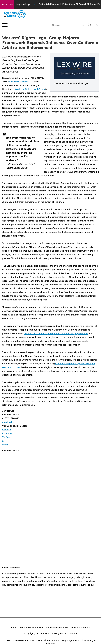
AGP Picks (7, 4)
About (14, 627)
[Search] (65, 25)
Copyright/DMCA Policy (36, 633)
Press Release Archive (31, 627)
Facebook (7, 433)
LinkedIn (7, 430)
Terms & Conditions (80, 627)
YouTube (7, 437)
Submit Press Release (57, 627)
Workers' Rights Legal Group (30, 89)
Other (5, 445)
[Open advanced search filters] (90, 25)
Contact (73, 633)
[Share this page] (97, 25)
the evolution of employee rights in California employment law (56, 333)
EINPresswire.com (18, 82)
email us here (9, 422)
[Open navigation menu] (5, 25)
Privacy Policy (59, 633)
